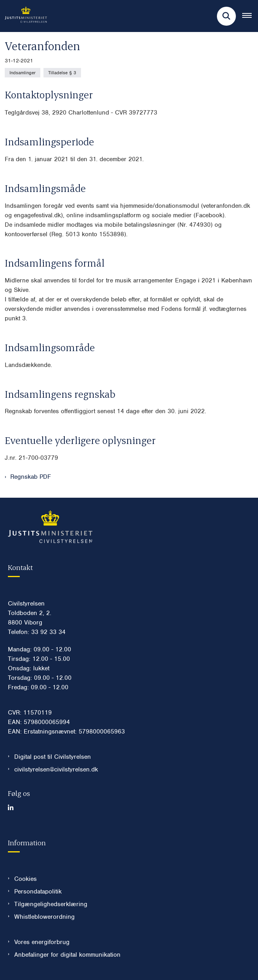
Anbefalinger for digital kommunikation (67, 955)
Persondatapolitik (38, 892)
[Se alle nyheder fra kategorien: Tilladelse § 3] (62, 73)
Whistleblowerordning (44, 917)
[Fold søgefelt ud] (226, 16)
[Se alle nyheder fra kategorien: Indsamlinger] (23, 73)
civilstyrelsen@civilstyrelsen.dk (56, 769)
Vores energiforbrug (42, 942)
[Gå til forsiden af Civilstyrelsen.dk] (24, 16)
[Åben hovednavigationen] (250, 16)
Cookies (25, 879)
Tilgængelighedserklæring (51, 904)
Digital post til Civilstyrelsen (53, 757)
